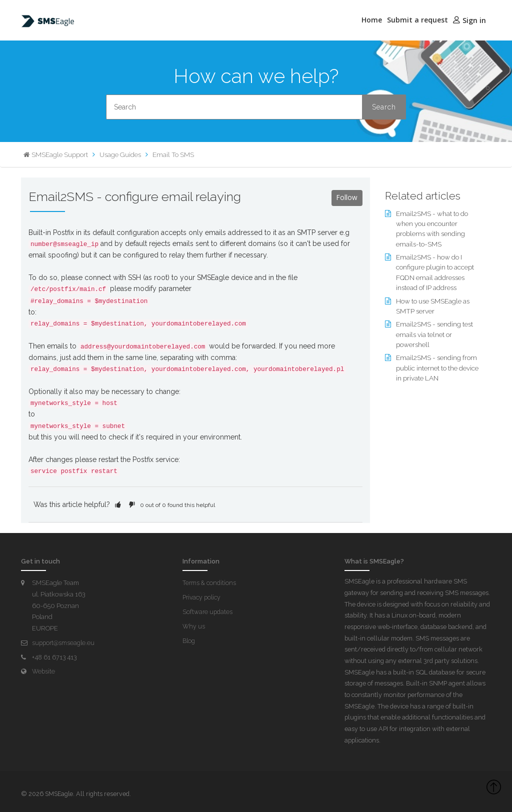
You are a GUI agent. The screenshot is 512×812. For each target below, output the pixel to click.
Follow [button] (347, 198)
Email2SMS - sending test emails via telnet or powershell (436, 332)
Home (372, 20)
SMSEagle (60, 793)
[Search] (256, 107)
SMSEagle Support (60, 154)
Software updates (208, 611)
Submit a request (417, 20)
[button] (118, 504)
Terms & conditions (210, 583)
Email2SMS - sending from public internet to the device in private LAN (437, 365)
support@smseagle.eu (64, 642)
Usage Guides (122, 154)
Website (43, 671)
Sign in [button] (474, 20)
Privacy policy (203, 597)
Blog (189, 640)
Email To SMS (176, 154)
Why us (194, 626)
